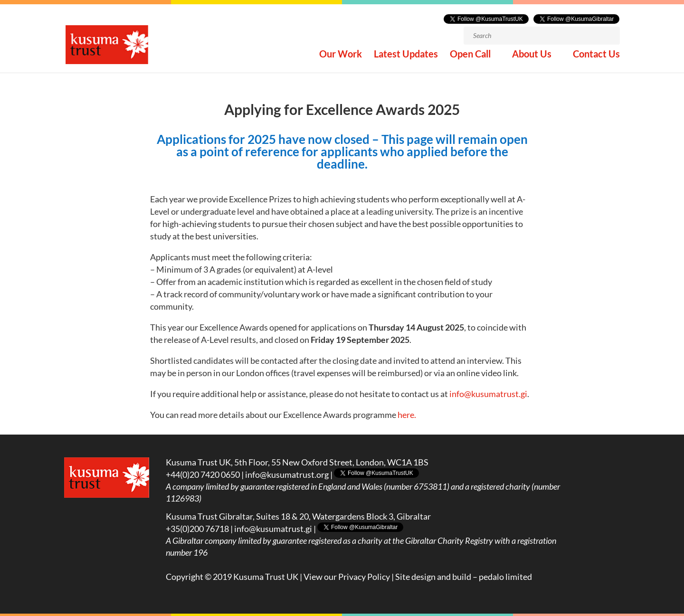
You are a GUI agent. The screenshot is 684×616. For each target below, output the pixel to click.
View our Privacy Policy (347, 577)
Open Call (470, 56)
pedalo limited (505, 577)
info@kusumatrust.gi (488, 394)
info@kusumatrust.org (287, 474)
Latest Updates (406, 56)
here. (407, 415)
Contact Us (596, 56)
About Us (532, 56)
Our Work (341, 56)
